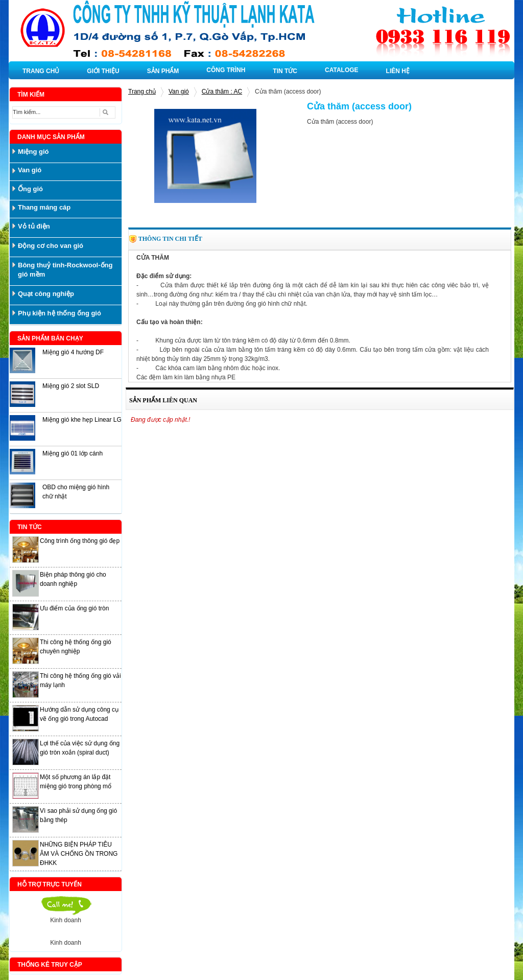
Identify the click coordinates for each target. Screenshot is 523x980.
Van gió (179, 92)
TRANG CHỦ (41, 71)
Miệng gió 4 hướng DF (73, 352)
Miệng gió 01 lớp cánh (73, 453)
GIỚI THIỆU (103, 71)
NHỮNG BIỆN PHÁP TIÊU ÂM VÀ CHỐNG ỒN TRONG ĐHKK (79, 854)
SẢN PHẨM (163, 71)
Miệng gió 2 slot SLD (71, 386)
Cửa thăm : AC (222, 92)
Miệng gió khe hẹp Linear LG (82, 420)
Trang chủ (142, 92)
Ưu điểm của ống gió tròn (74, 608)
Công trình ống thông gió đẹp (80, 541)
